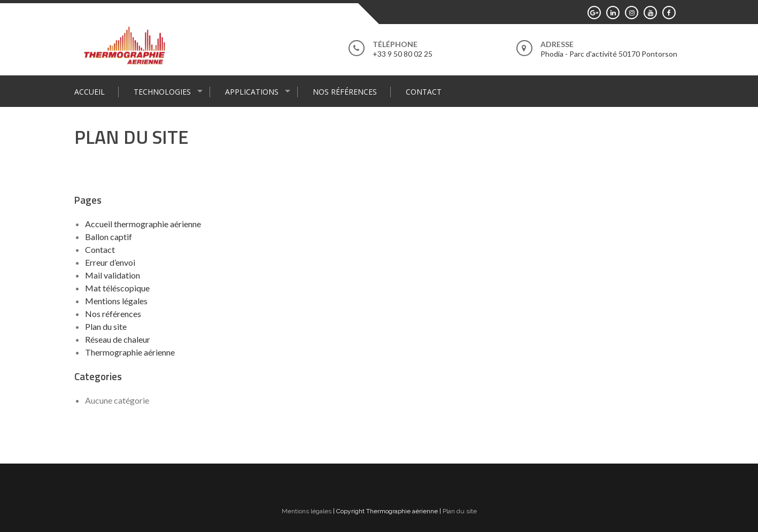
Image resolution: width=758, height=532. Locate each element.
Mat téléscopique (117, 288)
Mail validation (113, 275)
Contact (424, 92)
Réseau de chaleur (118, 339)
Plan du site (106, 326)
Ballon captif (109, 237)
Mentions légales (116, 301)
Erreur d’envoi (110, 262)
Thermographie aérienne (130, 352)
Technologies (162, 92)
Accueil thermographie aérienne (143, 224)
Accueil (90, 92)
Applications (252, 92)
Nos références (345, 92)
